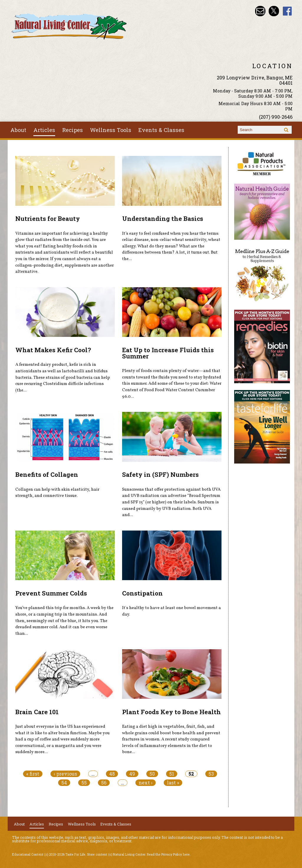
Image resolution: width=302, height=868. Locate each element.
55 (84, 783)
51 (172, 774)
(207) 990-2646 (276, 117)
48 (112, 774)
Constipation (142, 593)
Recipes (73, 130)
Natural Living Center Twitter (274, 11)
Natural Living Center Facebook (287, 11)
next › (146, 783)
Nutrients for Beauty (48, 218)
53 (211, 774)
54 (64, 783)
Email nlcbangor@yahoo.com (260, 11)
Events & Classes (161, 130)
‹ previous (65, 774)
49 (132, 774)
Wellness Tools (111, 130)
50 (152, 774)
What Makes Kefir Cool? (53, 350)
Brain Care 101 (37, 712)
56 (104, 783)
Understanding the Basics (163, 218)
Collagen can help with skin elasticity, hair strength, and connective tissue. (57, 493)
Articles (44, 130)
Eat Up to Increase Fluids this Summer (168, 353)
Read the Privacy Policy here (168, 854)
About (18, 130)
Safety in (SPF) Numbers (160, 474)
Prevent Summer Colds (51, 593)
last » (173, 783)
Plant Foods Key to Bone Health (171, 712)
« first (33, 774)
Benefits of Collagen (47, 474)
